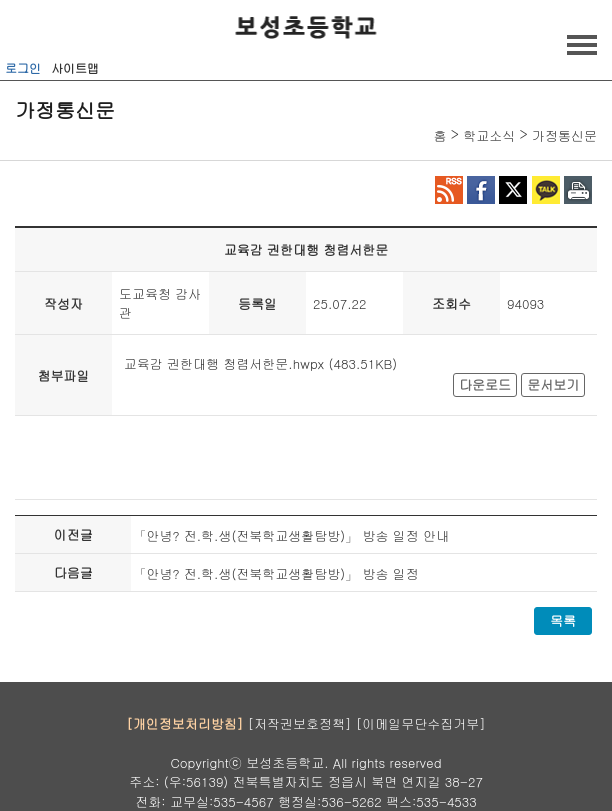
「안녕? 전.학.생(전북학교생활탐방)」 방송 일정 (275, 573)
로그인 (23, 67)
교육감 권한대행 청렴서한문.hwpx (224, 363)
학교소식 (489, 135)
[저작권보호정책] (300, 723)
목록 (563, 620)
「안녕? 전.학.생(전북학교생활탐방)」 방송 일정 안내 (291, 535)
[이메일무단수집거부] (421, 723)
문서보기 (553, 384)
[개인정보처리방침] (184, 723)
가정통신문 (564, 135)
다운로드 (485, 384)
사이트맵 (75, 67)
